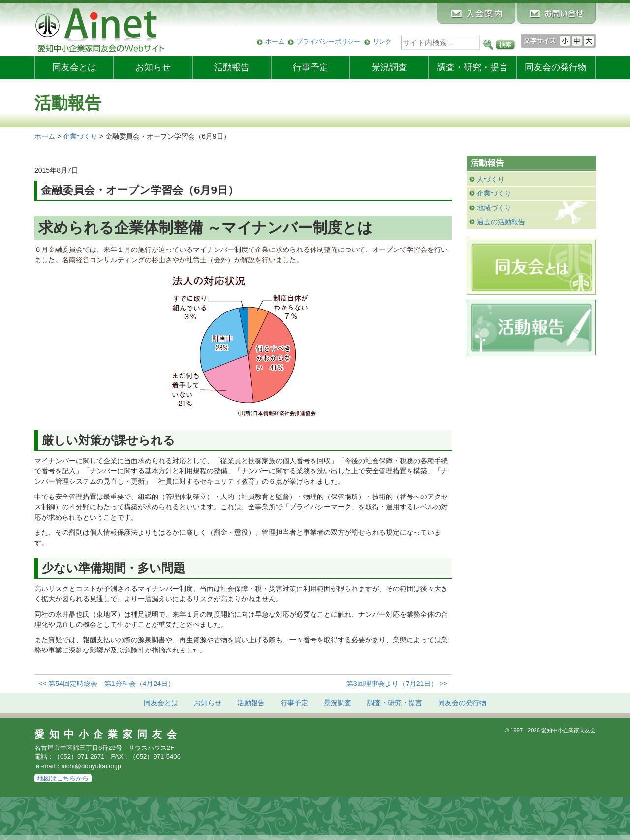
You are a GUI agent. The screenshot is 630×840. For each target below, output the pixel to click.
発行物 (556, 67)
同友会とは (74, 67)
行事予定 (311, 67)
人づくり (491, 179)
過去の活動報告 (501, 222)
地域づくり (494, 208)
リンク (382, 42)
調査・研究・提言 (472, 67)
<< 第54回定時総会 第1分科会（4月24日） (107, 684)
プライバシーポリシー (328, 42)
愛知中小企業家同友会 (108, 734)
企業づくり (494, 193)
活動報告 (232, 67)
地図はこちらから (63, 778)
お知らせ (153, 67)
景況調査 (389, 67)
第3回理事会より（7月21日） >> (397, 684)
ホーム (275, 42)
